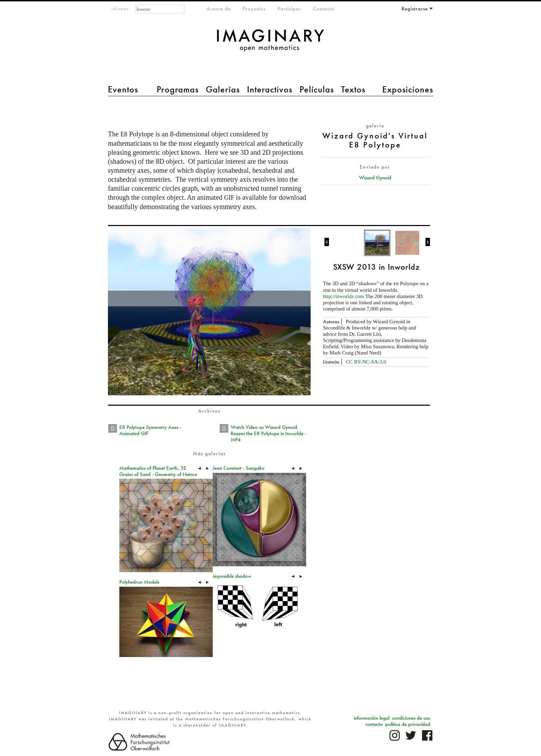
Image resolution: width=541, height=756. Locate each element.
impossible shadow (232, 576)
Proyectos (254, 9)
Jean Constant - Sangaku (239, 468)
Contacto (324, 9)
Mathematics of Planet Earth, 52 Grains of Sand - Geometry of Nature (158, 471)
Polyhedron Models (139, 582)
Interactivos (270, 89)
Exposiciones (408, 89)
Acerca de (219, 9)
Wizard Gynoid (375, 178)
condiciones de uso (411, 718)
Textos (353, 89)
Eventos (123, 89)
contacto (374, 724)
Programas (178, 89)
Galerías (223, 89)
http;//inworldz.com (344, 296)
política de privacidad (408, 724)
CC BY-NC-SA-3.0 (366, 362)
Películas (317, 89)
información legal (372, 718)
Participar (289, 9)
